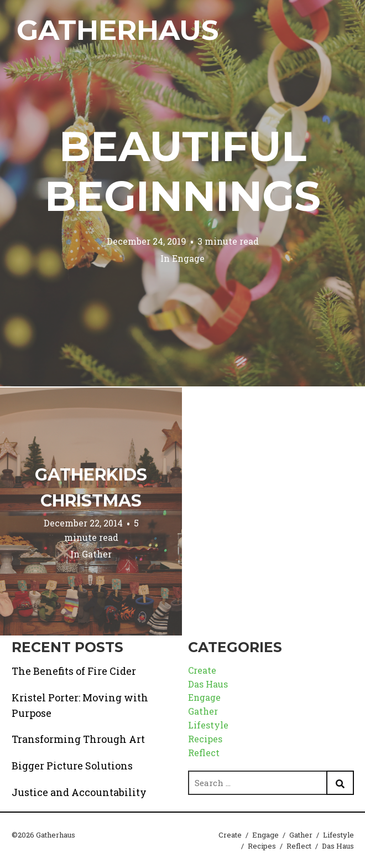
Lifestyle (208, 725)
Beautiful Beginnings (183, 171)
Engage (188, 258)
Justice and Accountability (79, 792)
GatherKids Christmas (91, 488)
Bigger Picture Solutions (72, 766)
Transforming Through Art (78, 739)
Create (202, 670)
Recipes (205, 739)
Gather (97, 554)
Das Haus (208, 684)
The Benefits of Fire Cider (74, 671)
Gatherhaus (118, 30)
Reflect (204, 753)
